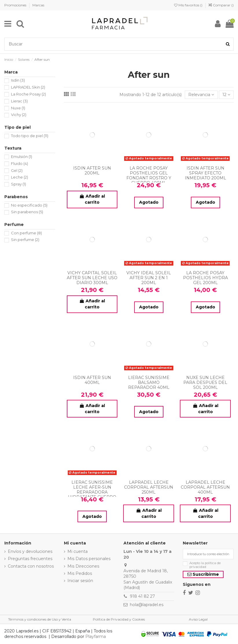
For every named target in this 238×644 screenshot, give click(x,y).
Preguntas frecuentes (30, 559)
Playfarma (96, 636)
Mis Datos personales (89, 559)
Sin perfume (25, 240)
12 (226, 95)
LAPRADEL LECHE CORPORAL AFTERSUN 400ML (205, 487)
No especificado (29, 205)
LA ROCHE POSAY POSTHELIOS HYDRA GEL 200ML (205, 278)
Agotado (149, 202)
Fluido (20, 163)
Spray (19, 184)
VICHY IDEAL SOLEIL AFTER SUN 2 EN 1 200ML (149, 278)
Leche (20, 177)
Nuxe (18, 108)
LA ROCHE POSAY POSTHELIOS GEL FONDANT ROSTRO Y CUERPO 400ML (149, 175)
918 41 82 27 (142, 596)
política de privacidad (205, 565)
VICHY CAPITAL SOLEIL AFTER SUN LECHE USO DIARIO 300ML (92, 278)
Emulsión (22, 157)
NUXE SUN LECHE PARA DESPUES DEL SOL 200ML (205, 382)
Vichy (19, 115)
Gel (17, 170)
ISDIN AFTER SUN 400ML (92, 380)
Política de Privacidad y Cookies (119, 619)
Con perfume (26, 233)
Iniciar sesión (80, 581)
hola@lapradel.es (147, 605)
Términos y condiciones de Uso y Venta (40, 619)
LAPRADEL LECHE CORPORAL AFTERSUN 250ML (149, 487)
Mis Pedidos (80, 573)
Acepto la (205, 565)
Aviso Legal (198, 619)
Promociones (16, 5)
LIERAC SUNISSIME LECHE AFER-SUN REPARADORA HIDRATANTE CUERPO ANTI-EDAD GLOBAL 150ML (92, 494)
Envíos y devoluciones (30, 551)
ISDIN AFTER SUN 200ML (92, 171)
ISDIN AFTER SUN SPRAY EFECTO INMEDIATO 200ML (205, 173)
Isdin (18, 80)
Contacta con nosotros (31, 566)
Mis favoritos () (189, 5)
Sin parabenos (27, 212)
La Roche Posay (28, 94)
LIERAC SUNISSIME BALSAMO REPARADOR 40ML (149, 382)
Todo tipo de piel (30, 136)
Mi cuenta (78, 551)
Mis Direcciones (83, 566)
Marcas (38, 5)
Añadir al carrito (92, 199)
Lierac (19, 101)
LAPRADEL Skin (28, 87)
